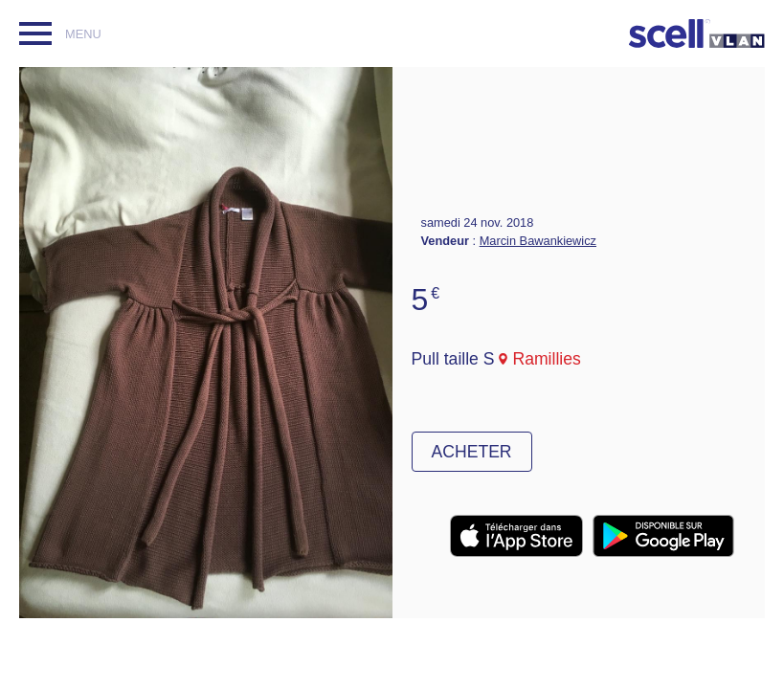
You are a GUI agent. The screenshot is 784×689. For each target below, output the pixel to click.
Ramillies (546, 359)
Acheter (472, 452)
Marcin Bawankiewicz (538, 241)
